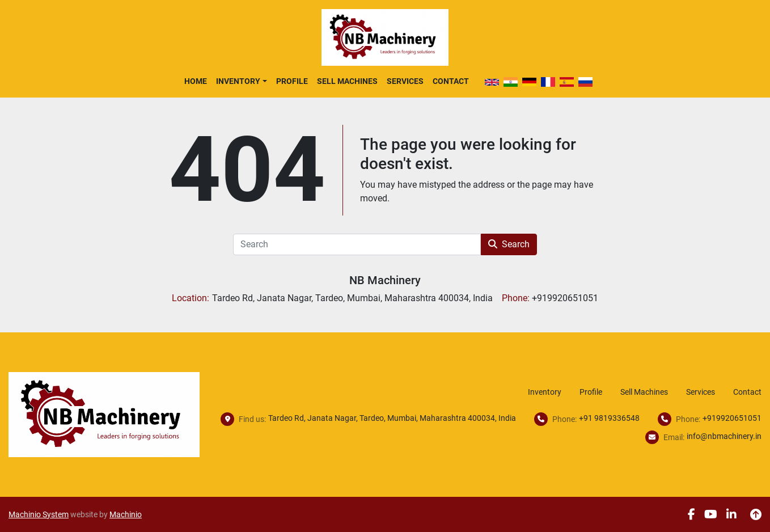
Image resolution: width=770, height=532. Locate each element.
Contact (451, 81)
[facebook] (691, 514)
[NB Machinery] (104, 414)
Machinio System (39, 514)
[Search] (357, 244)
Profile (292, 81)
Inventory (238, 81)
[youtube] (711, 514)
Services (405, 81)
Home (196, 81)
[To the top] (756, 514)
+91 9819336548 (609, 418)
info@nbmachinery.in (724, 436)
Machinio (126, 514)
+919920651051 (732, 418)
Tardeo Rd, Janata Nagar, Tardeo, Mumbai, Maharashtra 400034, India (392, 418)
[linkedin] (731, 514)
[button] (241, 81)
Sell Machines (347, 81)
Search (509, 244)
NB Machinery (385, 280)
